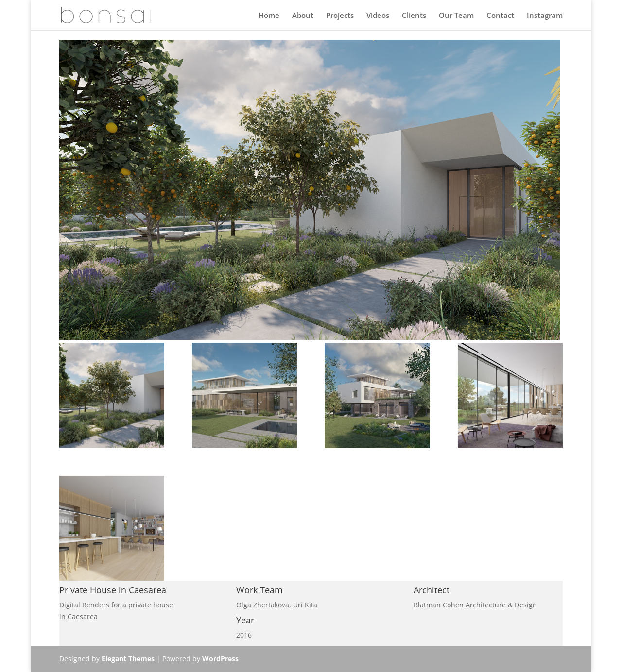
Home (269, 16)
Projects (340, 16)
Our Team (456, 16)
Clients (414, 16)
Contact (500, 16)
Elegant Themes (128, 659)
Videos (378, 16)
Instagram (545, 16)
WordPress (220, 659)
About (303, 16)
